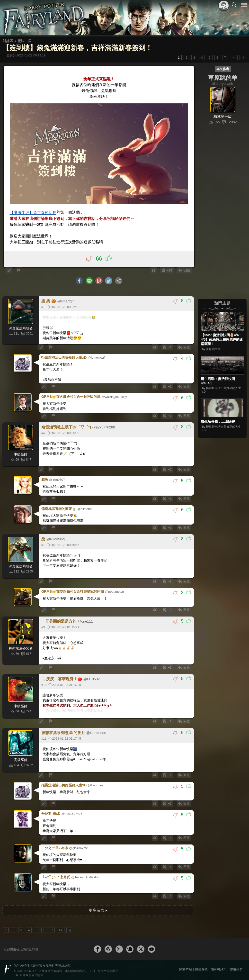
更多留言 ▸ (98, 909)
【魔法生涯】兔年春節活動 (33, 213)
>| (243, 58)
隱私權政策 (219, 968)
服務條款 (201, 968)
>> (234, 58)
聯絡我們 (236, 968)
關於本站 (186, 968)
